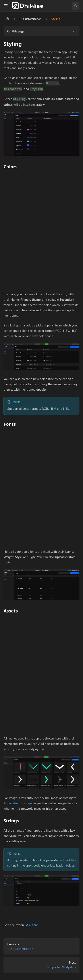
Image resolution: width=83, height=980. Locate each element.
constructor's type (20, 803)
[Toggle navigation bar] (7, 6)
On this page (16, 31)
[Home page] (8, 19)
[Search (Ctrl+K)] (76, 6)
